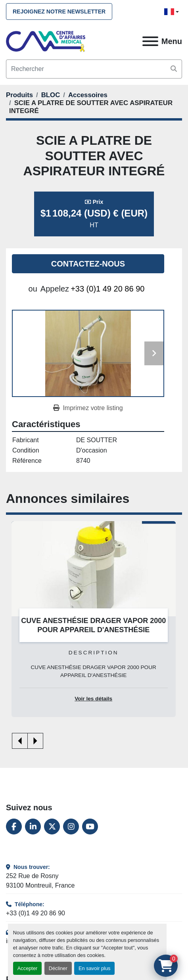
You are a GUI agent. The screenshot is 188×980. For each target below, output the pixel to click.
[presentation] (20, 741)
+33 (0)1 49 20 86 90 (107, 289)
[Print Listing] (88, 408)
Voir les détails (93, 699)
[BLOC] (51, 95)
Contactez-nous (88, 264)
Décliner (58, 968)
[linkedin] (33, 827)
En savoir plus (94, 968)
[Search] (94, 69)
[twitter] (52, 827)
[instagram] (71, 827)
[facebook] (14, 827)
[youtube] (90, 827)
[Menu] (150, 41)
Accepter (28, 968)
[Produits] (19, 95)
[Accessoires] (88, 95)
